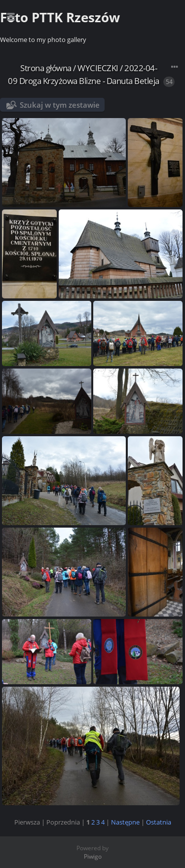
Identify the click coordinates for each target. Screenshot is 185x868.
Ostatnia (159, 822)
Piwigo (93, 856)
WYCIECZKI (98, 68)
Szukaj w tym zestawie (60, 105)
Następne (125, 822)
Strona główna (46, 68)
